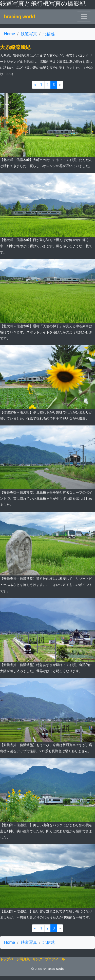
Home (9, 34)
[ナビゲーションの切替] (84, 17)
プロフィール (55, 959)
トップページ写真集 (15, 959)
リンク (37, 959)
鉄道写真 (29, 34)
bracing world (20, 17)
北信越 (49, 34)
